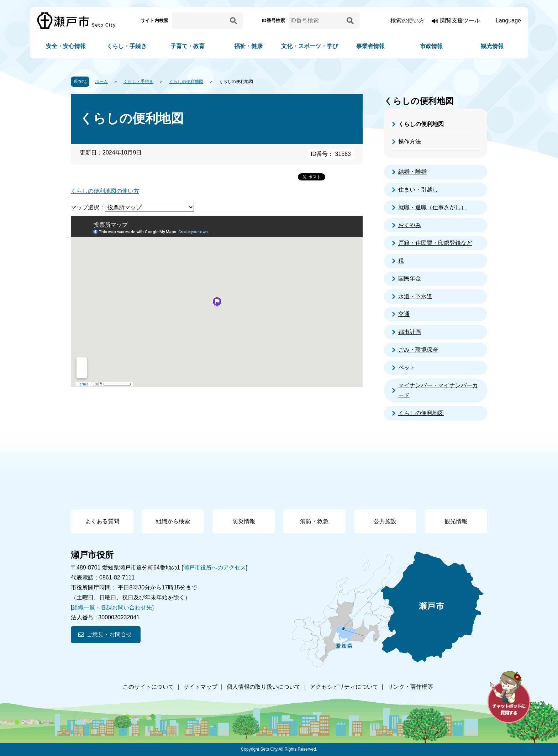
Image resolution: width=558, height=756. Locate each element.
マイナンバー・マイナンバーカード (438, 390)
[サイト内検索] (200, 21)
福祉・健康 (248, 46)
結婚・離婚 (412, 172)
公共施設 (385, 521)
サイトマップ (200, 687)
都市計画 (410, 332)
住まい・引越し (418, 190)
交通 (404, 314)
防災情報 (244, 521)
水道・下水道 (415, 296)
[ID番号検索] (316, 21)
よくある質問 (102, 521)
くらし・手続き (127, 46)
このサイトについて (148, 687)
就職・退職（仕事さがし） (432, 207)
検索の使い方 (407, 20)
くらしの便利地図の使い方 (105, 191)
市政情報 (431, 46)
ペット (407, 367)
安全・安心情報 (66, 46)
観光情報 (492, 46)
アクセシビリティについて (344, 687)
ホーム (101, 82)
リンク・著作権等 (410, 687)
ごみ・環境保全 (418, 350)
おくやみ (410, 225)
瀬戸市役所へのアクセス (215, 568)
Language (508, 20)
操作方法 (410, 141)
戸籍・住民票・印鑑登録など (435, 243)
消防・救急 (314, 521)
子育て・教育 (188, 46)
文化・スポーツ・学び (310, 46)
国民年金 (410, 279)
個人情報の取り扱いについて (264, 687)
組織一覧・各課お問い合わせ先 (112, 607)
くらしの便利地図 (186, 82)
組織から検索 (173, 521)
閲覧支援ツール (460, 20)
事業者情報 (370, 46)
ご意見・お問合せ (109, 634)
